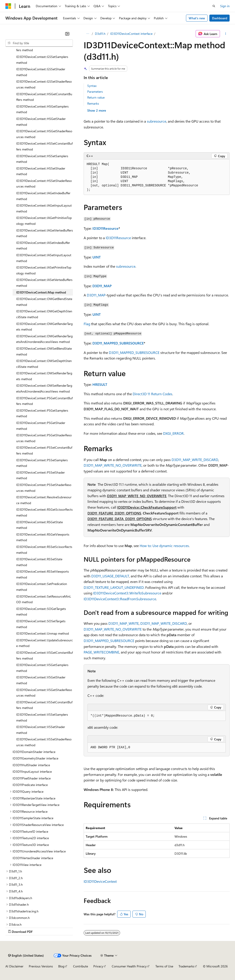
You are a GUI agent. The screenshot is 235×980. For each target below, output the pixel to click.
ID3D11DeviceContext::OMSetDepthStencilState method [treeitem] (44, 364)
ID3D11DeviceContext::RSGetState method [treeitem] (39, 525)
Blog (61, 966)
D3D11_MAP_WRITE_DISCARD (195, 460)
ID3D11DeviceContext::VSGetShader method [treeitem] (41, 680)
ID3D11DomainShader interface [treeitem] (34, 752)
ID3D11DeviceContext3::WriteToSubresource (127, 593)
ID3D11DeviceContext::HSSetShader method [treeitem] (41, 171)
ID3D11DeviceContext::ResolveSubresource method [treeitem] (44, 500)
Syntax (92, 86)
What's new (197, 18)
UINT (97, 257)
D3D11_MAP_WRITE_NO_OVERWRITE (113, 465)
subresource (157, 121)
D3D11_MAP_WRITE (124, 623)
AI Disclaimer (14, 966)
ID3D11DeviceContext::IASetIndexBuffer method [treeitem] (43, 246)
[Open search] (214, 6)
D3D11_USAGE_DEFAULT (110, 576)
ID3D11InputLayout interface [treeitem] (32, 771)
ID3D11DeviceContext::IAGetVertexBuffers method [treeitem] (45, 233)
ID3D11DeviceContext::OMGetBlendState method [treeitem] (44, 302)
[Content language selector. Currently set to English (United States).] (26, 956)
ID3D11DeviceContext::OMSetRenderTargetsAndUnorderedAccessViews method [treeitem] (44, 388)
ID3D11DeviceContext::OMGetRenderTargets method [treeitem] (44, 327)
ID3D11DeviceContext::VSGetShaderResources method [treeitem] (44, 693)
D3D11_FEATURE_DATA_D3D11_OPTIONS (120, 519)
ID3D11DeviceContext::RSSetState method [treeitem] (39, 562)
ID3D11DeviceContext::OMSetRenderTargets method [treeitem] (44, 376)
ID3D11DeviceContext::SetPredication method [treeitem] (42, 587)
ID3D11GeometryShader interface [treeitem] (35, 758)
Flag (87, 324)
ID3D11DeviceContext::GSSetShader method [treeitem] (41, 72)
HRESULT (100, 384)
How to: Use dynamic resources (164, 546)
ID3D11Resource (105, 228)
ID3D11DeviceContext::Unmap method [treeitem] (43, 633)
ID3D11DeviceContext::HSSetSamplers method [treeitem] (42, 159)
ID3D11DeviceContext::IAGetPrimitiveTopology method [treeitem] (44, 221)
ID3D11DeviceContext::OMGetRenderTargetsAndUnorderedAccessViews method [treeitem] (44, 339)
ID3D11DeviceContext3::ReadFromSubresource (120, 599)
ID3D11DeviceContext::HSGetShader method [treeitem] (41, 122)
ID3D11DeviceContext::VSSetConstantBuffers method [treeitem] (44, 705)
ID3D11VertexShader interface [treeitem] (33, 858)
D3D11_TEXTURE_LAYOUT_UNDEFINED (114, 587)
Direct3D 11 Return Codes (152, 394)
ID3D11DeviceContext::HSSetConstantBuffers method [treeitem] (44, 146)
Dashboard (220, 18)
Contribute (81, 966)
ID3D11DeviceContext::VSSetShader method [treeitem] (41, 730)
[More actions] (226, 34)
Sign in (225, 6)
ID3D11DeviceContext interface (131, 34)
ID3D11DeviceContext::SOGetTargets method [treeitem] (41, 612)
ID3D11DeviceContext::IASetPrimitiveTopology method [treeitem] (44, 270)
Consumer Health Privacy (129, 966)
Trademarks (186, 966)
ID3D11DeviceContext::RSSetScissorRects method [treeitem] (44, 550)
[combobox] (39, 43)
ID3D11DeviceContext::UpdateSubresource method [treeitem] (45, 643)
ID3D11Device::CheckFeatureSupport (147, 507)
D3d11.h (100, 34)
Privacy (98, 966)
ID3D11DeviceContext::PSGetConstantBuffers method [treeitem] (44, 401)
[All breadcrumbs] (88, 34)
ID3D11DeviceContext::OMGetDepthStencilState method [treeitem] (44, 314)
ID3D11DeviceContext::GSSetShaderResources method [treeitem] (44, 84)
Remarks (93, 103)
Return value (96, 97)
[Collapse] (67, 34)
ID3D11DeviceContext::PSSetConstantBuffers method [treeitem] (44, 450)
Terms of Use (164, 966)
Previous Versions (41, 966)
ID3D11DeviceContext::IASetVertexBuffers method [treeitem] (44, 283)
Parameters (95, 92)
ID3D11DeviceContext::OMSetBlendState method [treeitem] (44, 351)
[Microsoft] (8, 6)
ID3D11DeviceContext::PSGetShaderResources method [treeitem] (44, 438)
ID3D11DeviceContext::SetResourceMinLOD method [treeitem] (44, 599)
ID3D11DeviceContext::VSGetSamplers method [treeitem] (42, 668)
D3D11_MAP (102, 286)
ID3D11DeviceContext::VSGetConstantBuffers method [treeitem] (45, 655)
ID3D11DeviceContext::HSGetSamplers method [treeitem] (42, 109)
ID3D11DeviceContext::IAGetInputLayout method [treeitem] (44, 208)
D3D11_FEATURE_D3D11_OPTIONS (114, 513)
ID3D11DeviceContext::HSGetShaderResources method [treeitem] (44, 134)
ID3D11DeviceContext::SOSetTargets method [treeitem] (41, 624)
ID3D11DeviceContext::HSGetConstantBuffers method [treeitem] (44, 97)
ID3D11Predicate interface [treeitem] (30, 785)
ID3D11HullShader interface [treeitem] (31, 765)
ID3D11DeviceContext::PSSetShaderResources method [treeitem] (44, 488)
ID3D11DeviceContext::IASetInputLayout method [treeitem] (44, 258)
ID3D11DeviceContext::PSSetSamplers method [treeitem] (42, 463)
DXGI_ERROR (173, 433)
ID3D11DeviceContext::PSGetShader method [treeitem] (41, 426)
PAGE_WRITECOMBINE (101, 652)
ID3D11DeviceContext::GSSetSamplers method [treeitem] (42, 60)
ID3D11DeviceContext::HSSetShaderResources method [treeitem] (44, 184)
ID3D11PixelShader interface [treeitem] (32, 778)
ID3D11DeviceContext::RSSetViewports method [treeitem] (43, 574)
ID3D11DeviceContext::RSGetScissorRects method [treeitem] (44, 512)
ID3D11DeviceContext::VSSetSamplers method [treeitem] (42, 717)
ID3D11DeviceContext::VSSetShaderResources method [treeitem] (44, 742)
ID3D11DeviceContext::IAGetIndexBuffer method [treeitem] (43, 196)
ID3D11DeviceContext (100, 881)
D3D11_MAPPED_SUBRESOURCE (118, 343)
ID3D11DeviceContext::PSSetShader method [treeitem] (40, 475)
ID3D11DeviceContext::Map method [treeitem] (41, 292)
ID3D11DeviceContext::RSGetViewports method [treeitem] (43, 537)
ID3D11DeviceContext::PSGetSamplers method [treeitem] (42, 413)
